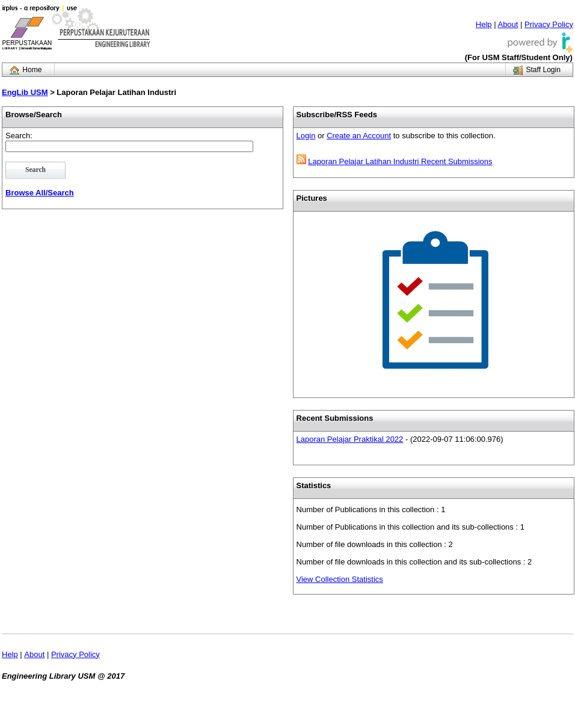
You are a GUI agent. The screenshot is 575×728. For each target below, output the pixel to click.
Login (306, 136)
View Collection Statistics (340, 579)
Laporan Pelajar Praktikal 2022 (350, 439)
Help (484, 24)
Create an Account (359, 136)
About (508, 24)
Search (35, 170)
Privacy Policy (549, 24)
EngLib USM (25, 92)
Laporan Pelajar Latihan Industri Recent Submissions (400, 161)
